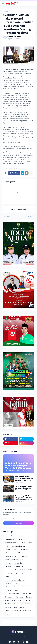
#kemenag (8, 566)
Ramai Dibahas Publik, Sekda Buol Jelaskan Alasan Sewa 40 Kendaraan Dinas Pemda (24, 488)
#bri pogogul (23, 549)
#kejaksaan (8, 563)
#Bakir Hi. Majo (10, 539)
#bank (20, 539)
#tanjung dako (27, 594)
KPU (16, 607)
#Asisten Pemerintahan (12, 536)
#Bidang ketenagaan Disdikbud (15, 546)
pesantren (8, 611)
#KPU (30, 570)
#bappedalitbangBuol (12, 543)
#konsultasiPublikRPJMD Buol (15, 570)
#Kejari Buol (19, 563)
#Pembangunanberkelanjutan (15, 580)
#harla (7, 560)
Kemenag (8, 607)
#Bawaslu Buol (27, 543)
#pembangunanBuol (12, 583)
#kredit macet (20, 573)
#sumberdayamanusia (12, 594)
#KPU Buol (8, 573)
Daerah (20, 600)
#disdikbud (21, 553)
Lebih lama (31, 216)
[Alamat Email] (18, 519)
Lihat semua (28, 182)
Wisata (7, 614)
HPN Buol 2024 (10, 604)
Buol (13, 600)
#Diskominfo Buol (11, 556)
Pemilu (23, 607)
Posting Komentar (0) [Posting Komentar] (19, 210)
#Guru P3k (23, 556)
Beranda (6, 11)
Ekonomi (28, 600)
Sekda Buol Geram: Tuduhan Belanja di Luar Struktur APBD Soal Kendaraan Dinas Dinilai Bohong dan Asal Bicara (24, 478)
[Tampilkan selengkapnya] (31, 173)
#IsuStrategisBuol (18, 560)
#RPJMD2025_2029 (11, 590)
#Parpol (7, 577)
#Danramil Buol (10, 553)
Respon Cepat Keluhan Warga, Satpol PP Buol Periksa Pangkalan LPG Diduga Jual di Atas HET (24, 498)
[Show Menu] (3, 3)
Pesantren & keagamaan (23, 611)
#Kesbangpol (19, 566)
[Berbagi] (32, 38)
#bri (15, 549)
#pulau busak (26, 587)
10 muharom (9, 597)
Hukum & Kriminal (24, 604)
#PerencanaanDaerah (12, 587)
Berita (7, 600)
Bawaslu (29, 597)
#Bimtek (8, 549)
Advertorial (20, 597)
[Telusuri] (34, 3)
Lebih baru (6, 216)
